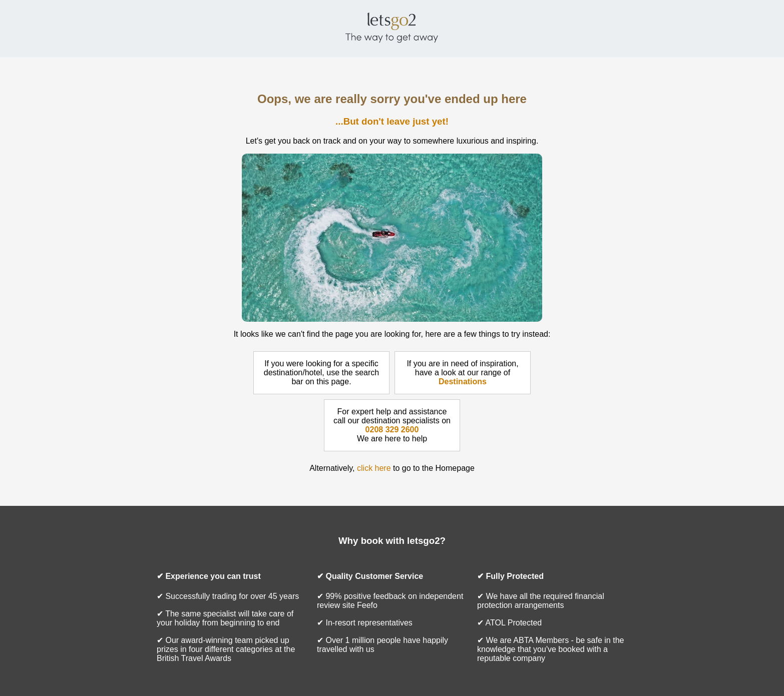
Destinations (463, 382)
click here (374, 468)
